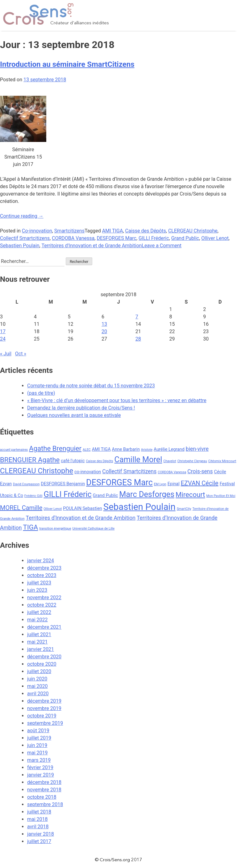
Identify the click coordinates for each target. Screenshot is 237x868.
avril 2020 (38, 694)
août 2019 (38, 731)
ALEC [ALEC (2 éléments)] (87, 450)
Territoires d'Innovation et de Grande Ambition (91, 246)
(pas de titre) (41, 393)
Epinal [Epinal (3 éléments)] (174, 484)
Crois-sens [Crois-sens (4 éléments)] (200, 471)
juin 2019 (37, 745)
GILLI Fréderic (154, 238)
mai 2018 (37, 819)
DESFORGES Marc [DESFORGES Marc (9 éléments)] (119, 482)
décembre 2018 (44, 782)
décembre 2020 (44, 657)
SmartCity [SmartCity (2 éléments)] (184, 509)
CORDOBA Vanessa (73, 238)
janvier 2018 (41, 834)
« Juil (6, 354)
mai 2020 (37, 686)
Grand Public (185, 238)
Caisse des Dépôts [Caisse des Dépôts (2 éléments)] (99, 461)
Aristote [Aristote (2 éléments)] (147, 450)
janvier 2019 (41, 775)
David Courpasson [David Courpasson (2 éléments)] (26, 484)
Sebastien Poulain (20, 246)
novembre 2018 (44, 790)
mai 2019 (37, 753)
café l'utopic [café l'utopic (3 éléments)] (73, 461)
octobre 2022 (42, 605)
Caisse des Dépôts (146, 231)
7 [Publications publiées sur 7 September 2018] (137, 317)
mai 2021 (37, 642)
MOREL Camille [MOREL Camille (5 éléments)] (21, 508)
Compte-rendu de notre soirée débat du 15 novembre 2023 (91, 386)
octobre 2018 (42, 797)
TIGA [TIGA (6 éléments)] (30, 527)
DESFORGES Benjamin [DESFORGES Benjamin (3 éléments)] (63, 484)
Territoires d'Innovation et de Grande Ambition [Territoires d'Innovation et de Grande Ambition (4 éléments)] (81, 518)
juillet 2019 (39, 738)
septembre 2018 (45, 804)
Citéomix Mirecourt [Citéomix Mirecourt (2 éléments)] (222, 461)
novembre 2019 (44, 708)
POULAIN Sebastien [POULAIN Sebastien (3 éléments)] (83, 509)
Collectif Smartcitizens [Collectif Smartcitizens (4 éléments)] (129, 471)
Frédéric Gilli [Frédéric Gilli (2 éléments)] (33, 496)
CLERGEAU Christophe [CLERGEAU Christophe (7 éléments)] (37, 471)
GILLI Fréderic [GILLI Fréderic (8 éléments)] (67, 494)
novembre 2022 (44, 598)
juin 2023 (37, 590)
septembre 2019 (45, 723)
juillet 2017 (39, 841)
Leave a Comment (162, 246)
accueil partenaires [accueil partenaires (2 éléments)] (14, 450)
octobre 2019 (42, 716)
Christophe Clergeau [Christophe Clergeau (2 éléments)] (192, 461)
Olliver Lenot (215, 238)
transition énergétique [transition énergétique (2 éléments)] (55, 529)
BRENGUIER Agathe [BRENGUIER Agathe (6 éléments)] (30, 460)
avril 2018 (38, 827)
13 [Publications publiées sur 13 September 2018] (104, 324)
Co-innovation (37, 231)
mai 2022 (37, 620)
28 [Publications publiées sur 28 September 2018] (138, 339)
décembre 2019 (44, 701)
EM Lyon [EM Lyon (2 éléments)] (160, 484)
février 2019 (40, 767)
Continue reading (22, 216)
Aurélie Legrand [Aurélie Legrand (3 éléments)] (169, 449)
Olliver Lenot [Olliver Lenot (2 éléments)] (53, 509)
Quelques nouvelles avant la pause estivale (74, 415)
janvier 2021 (41, 649)
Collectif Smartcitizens (25, 238)
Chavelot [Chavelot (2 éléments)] (170, 461)
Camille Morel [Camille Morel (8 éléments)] (138, 460)
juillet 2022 (39, 612)
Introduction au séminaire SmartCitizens (67, 64)
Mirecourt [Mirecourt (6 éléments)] (190, 495)
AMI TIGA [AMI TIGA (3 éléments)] (101, 449)
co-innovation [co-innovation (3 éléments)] (88, 472)
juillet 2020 (39, 671)
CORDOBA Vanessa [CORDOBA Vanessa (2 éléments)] (172, 472)
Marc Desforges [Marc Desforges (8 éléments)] (147, 494)
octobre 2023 (42, 575)
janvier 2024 (41, 561)
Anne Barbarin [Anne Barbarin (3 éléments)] (126, 449)
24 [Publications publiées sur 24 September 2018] (3, 339)
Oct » (21, 354)
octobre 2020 (42, 664)
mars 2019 (39, 760)
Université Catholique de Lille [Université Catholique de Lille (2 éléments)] (94, 529)
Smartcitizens (69, 231)
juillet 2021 (39, 634)
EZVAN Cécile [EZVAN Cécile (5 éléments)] (200, 483)
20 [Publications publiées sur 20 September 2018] (104, 331)
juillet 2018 (39, 812)
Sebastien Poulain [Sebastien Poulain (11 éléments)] (139, 507)
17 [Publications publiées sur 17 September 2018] (3, 331)
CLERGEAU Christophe (193, 231)
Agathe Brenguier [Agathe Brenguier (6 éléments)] (55, 448)
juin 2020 (37, 679)
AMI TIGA (113, 231)
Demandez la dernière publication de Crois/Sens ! (81, 408)
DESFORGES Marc (116, 238)
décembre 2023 (44, 568)
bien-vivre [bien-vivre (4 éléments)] (197, 449)
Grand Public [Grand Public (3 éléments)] (105, 496)
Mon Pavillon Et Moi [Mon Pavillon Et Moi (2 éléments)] (221, 496)
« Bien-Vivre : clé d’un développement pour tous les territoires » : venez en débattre (117, 400)
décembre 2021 (44, 627)
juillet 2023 (39, 583)
